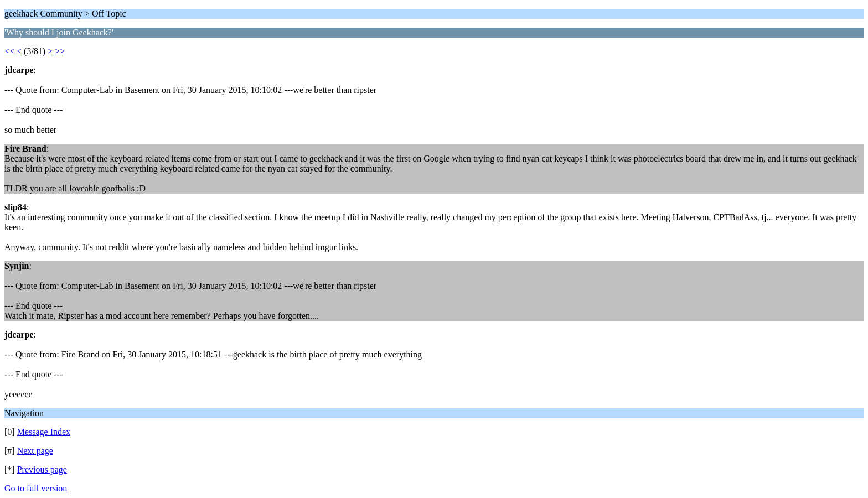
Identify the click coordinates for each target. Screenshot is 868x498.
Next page (35, 451)
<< (9, 51)
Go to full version (36, 488)
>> (60, 51)
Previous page (42, 470)
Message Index (44, 432)
